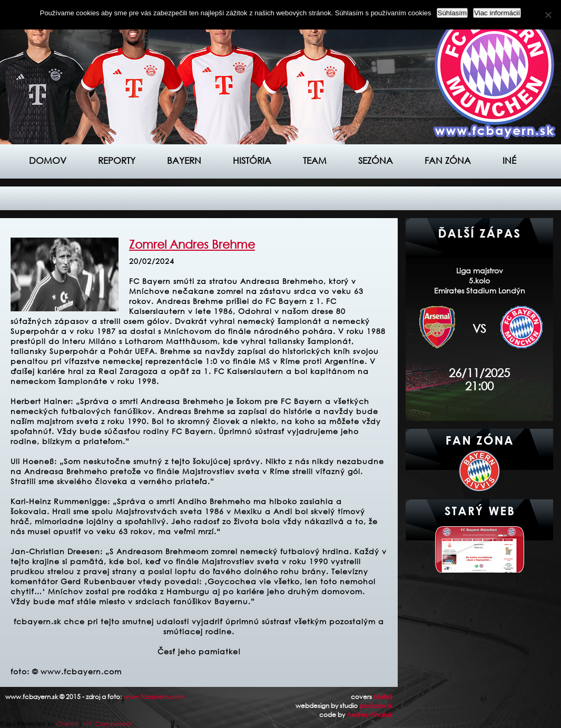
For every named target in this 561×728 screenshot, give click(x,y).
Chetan (67, 724)
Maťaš (383, 697)
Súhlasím (452, 13)
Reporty (117, 160)
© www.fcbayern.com (77, 671)
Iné (509, 160)
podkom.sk (376, 706)
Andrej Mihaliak (370, 715)
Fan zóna (448, 160)
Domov (48, 160)
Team (315, 160)
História (252, 160)
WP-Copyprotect (107, 724)
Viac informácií (497, 13)
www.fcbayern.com (154, 697)
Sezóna (376, 160)
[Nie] (548, 15)
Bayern (184, 160)
